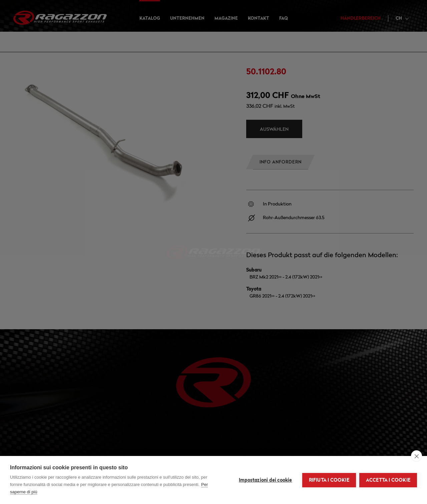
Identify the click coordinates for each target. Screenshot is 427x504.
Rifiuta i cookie (329, 480)
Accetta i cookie (388, 480)
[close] (416, 456)
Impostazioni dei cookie (266, 480)
